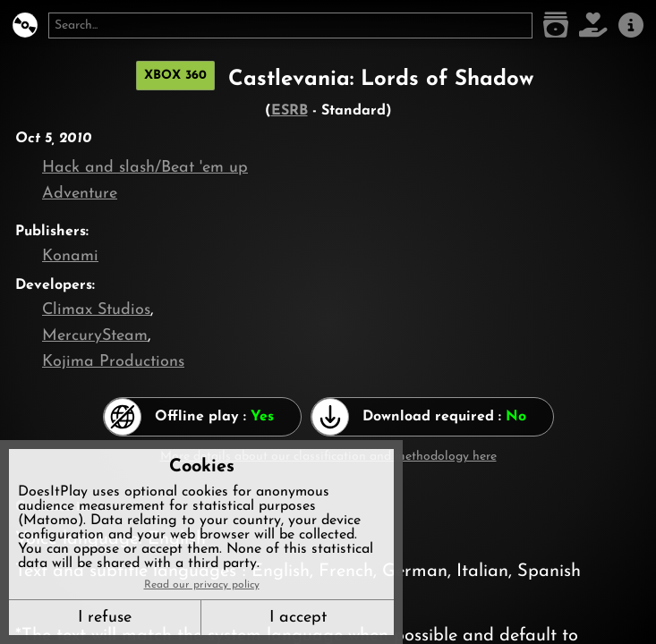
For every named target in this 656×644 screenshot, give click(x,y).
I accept (298, 618)
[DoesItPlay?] (25, 25)
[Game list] (556, 25)
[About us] (631, 25)
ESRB (290, 111)
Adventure (80, 194)
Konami (70, 256)
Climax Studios (96, 310)
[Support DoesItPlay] (593, 25)
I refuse (105, 618)
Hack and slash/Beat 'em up (145, 168)
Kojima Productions (113, 362)
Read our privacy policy (202, 585)
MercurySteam (95, 336)
